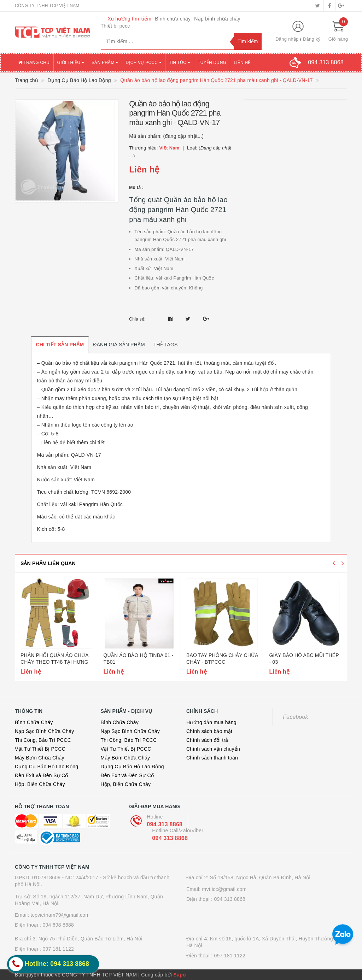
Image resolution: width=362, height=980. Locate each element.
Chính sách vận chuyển (213, 749)
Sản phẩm (105, 63)
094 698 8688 (58, 925)
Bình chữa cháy (173, 19)
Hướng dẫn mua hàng (211, 722)
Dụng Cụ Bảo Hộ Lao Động (46, 767)
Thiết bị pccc (115, 26)
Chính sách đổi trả (207, 740)
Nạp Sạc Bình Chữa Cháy (44, 731)
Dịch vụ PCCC (144, 63)
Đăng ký (312, 39)
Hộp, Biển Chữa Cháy (40, 784)
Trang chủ (34, 63)
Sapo (179, 975)
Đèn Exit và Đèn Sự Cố (42, 775)
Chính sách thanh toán (212, 758)
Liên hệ (242, 63)
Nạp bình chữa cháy (217, 19)
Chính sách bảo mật (209, 731)
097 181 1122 (58, 949)
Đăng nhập (287, 39)
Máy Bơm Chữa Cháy (40, 758)
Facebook (296, 717)
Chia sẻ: (137, 319)
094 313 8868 (165, 824)
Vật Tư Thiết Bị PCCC (40, 749)
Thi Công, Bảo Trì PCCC (43, 740)
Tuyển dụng (212, 63)
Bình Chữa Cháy (34, 722)
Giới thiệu (71, 63)
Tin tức (180, 63)
